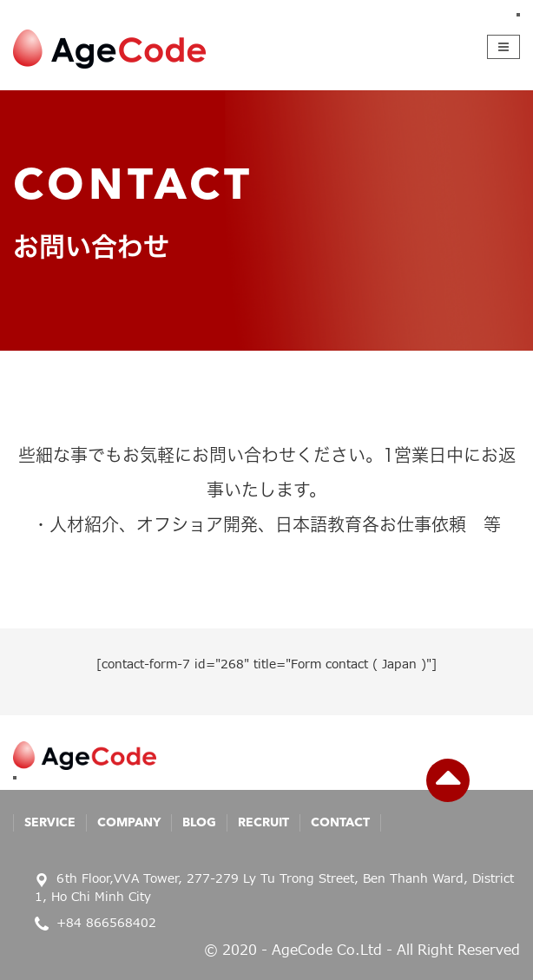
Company (129, 823)
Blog (199, 823)
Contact (340, 823)
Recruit (263, 823)
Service (50, 823)
